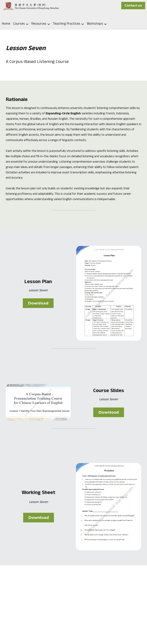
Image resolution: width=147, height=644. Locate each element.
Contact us (133, 5)
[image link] (109, 297)
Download (38, 307)
